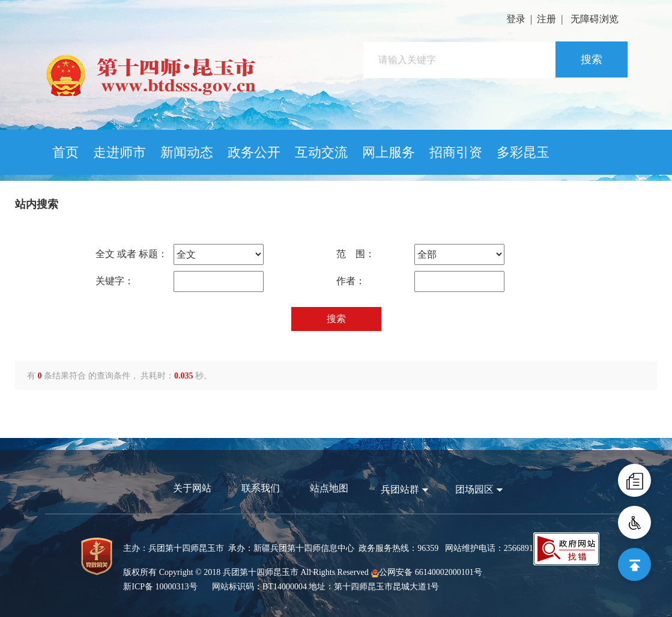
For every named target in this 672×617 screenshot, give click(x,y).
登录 (516, 19)
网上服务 (389, 152)
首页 (65, 152)
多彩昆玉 (523, 152)
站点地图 (329, 488)
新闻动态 (187, 152)
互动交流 (321, 152)
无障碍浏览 (595, 19)
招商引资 (456, 152)
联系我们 (261, 488)
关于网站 (192, 488)
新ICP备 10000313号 (160, 587)
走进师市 (120, 152)
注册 (546, 19)
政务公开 (254, 152)
